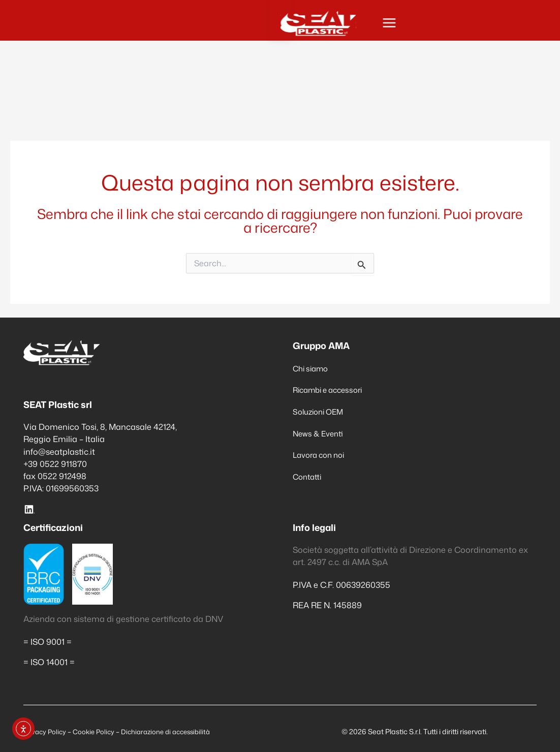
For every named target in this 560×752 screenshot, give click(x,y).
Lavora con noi (322, 455)
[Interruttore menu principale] (522, 25)
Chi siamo (313, 368)
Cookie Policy (97, 731)
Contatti (309, 476)
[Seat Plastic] (69, 25)
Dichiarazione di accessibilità (174, 731)
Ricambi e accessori (332, 389)
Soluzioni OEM (321, 411)
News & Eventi (320, 433)
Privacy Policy (47, 731)
